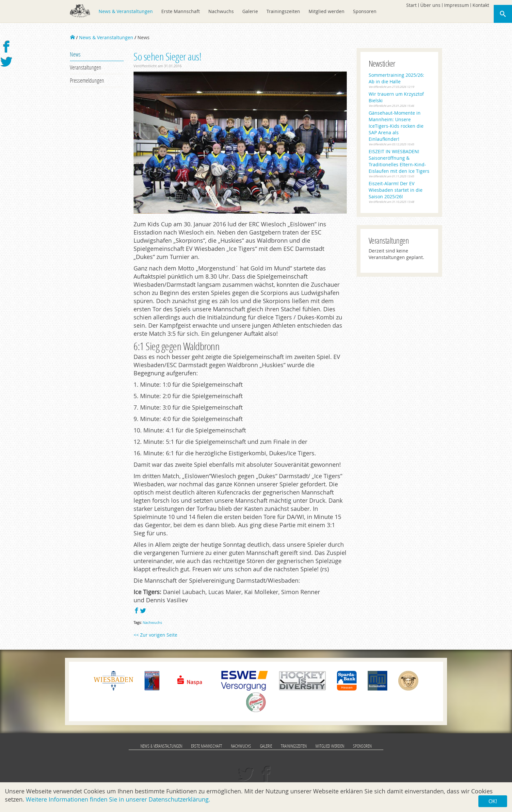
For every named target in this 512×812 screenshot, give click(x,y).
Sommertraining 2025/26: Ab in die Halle (396, 78)
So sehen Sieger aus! (167, 56)
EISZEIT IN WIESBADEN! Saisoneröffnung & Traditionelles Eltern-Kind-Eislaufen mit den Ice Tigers (399, 161)
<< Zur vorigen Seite (155, 635)
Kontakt (481, 5)
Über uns (430, 5)
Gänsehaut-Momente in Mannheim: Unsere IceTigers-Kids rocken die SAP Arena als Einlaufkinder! (396, 126)
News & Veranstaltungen (126, 11)
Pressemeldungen (87, 80)
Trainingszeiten (283, 11)
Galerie (250, 11)
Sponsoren (365, 11)
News (75, 54)
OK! (493, 801)
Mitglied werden (327, 11)
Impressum (456, 5)
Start (411, 5)
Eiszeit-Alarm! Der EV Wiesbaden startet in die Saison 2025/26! (396, 190)
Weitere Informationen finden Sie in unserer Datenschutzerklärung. (118, 799)
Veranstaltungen (86, 67)
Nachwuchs (221, 11)
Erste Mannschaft (181, 11)
